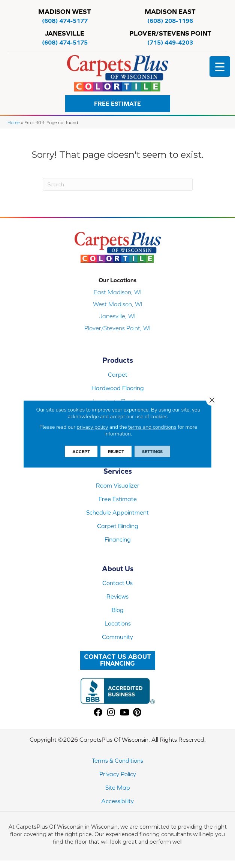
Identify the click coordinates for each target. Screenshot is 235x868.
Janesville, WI (117, 316)
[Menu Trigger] (220, 67)
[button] (118, 104)
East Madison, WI (118, 292)
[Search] (118, 184)
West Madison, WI (118, 304)
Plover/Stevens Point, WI (117, 328)
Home (14, 122)
